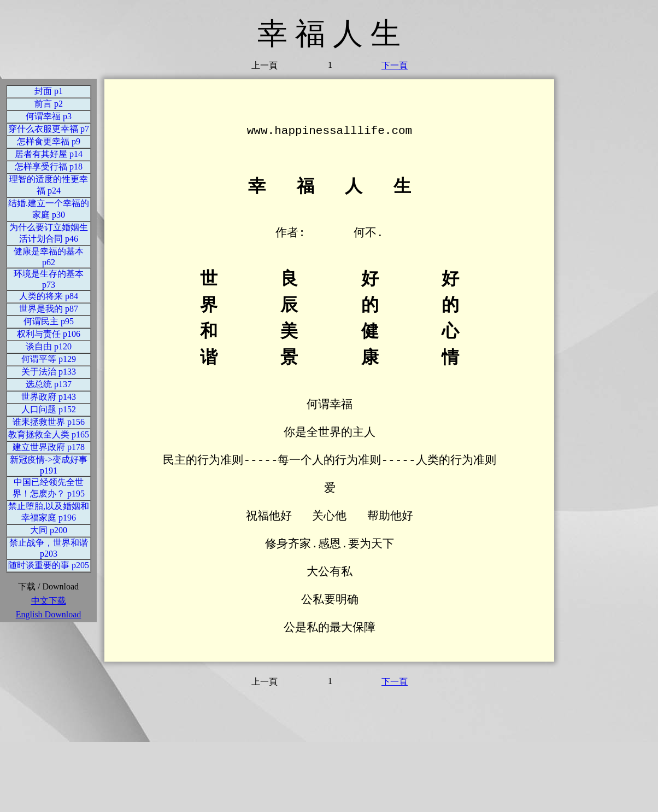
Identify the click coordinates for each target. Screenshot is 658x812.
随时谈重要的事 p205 (49, 565)
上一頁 (265, 65)
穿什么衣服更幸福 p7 (49, 129)
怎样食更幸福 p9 (49, 141)
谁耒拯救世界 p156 (49, 422)
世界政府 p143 (49, 397)
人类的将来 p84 (49, 296)
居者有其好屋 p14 (49, 154)
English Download (49, 614)
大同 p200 (49, 530)
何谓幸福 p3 (49, 116)
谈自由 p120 (49, 346)
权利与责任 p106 (49, 334)
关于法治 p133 (49, 372)
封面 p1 (49, 91)
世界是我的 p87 (49, 309)
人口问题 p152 (49, 409)
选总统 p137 (49, 384)
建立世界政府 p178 (49, 447)
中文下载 (49, 601)
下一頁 (395, 65)
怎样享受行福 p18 (49, 167)
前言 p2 (49, 104)
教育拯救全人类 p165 (49, 434)
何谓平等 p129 (49, 359)
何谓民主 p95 (49, 321)
